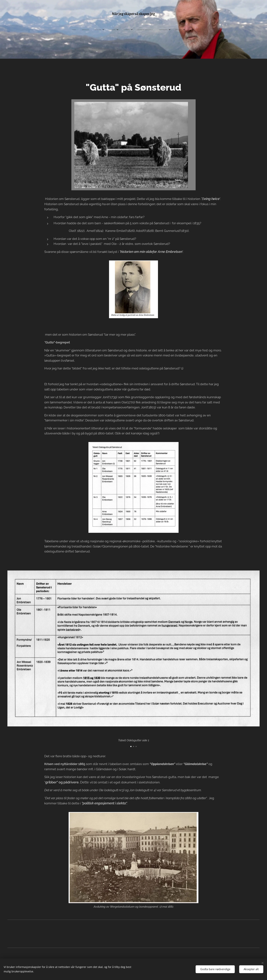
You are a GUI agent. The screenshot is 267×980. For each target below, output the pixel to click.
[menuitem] (10, 30)
